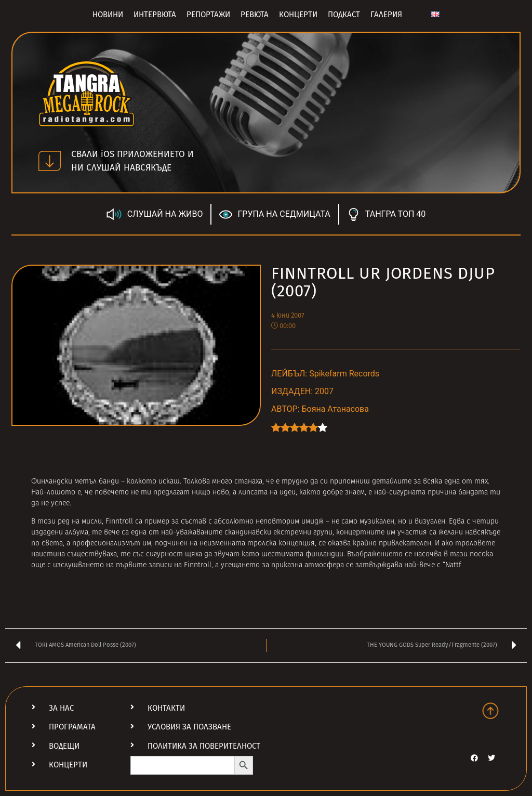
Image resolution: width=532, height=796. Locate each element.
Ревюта (255, 15)
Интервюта (155, 15)
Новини (108, 15)
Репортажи (208, 15)
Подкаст (344, 15)
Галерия (386, 15)
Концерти (298, 15)
